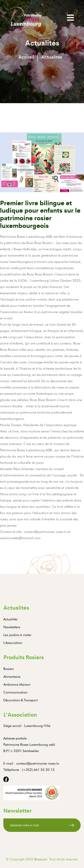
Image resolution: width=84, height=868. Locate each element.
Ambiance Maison (17, 685)
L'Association (13, 643)
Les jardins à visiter (17, 635)
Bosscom (41, 859)
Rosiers (9, 669)
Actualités (10, 619)
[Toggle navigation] (70, 18)
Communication (15, 692)
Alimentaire (12, 677)
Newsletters (12, 627)
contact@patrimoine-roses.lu (38, 763)
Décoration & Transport (20, 700)
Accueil (26, 57)
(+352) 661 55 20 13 (38, 770)
